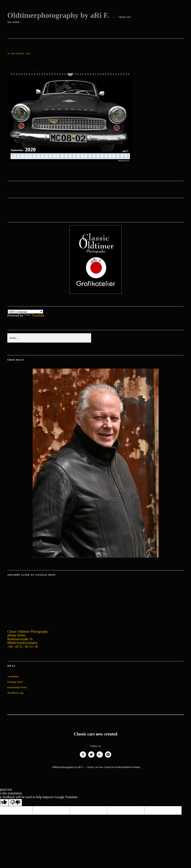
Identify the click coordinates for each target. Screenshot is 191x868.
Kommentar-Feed (17, 687)
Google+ (100, 758)
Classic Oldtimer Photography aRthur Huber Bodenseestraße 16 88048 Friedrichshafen (28, 637)
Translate (34, 315)
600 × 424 (25, 53)
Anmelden (13, 676)
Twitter (91, 758)
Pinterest (108, 758)
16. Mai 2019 (14, 53)
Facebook (83, 758)
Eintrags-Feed (15, 682)
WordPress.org (15, 693)
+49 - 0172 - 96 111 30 (23, 647)
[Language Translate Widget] (25, 312)
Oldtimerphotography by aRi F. (58, 15)
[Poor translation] (15, 803)
